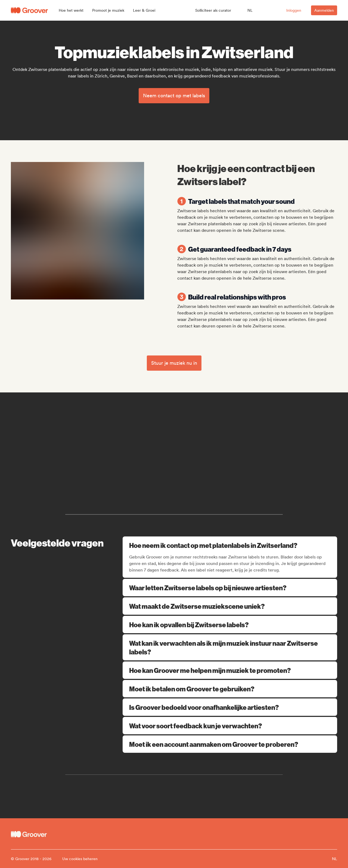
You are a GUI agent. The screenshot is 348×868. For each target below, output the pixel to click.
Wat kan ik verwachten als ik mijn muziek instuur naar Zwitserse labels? (230, 647)
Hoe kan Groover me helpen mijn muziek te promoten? (230, 670)
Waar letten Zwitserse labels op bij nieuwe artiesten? (230, 588)
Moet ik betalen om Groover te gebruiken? (230, 689)
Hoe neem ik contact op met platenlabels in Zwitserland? (230, 545)
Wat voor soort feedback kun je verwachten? (230, 726)
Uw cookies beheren (80, 859)
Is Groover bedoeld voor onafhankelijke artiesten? (230, 707)
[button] (71, 10)
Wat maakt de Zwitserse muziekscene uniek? (230, 606)
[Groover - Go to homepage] (52, 834)
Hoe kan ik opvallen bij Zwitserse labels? (230, 625)
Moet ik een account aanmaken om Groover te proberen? (230, 744)
